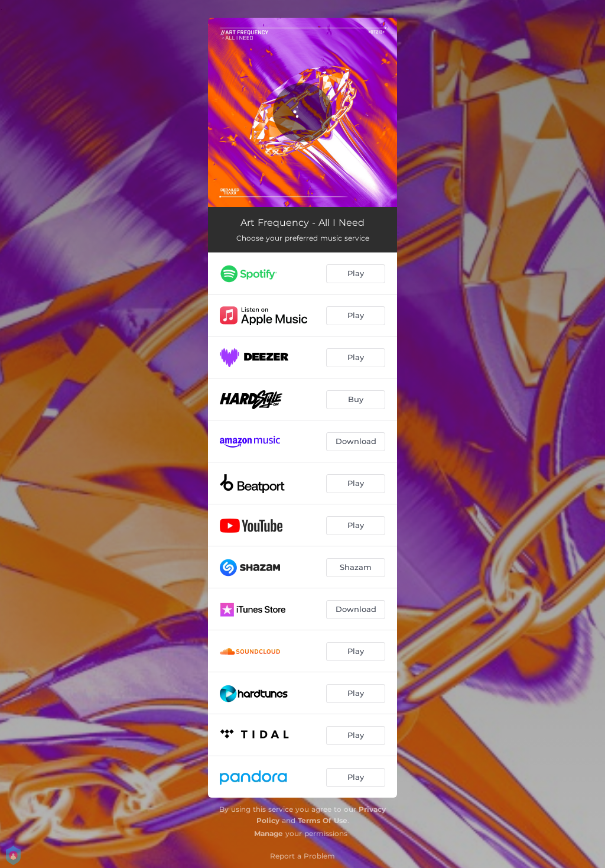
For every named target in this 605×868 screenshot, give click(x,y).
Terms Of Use (323, 820)
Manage (269, 833)
